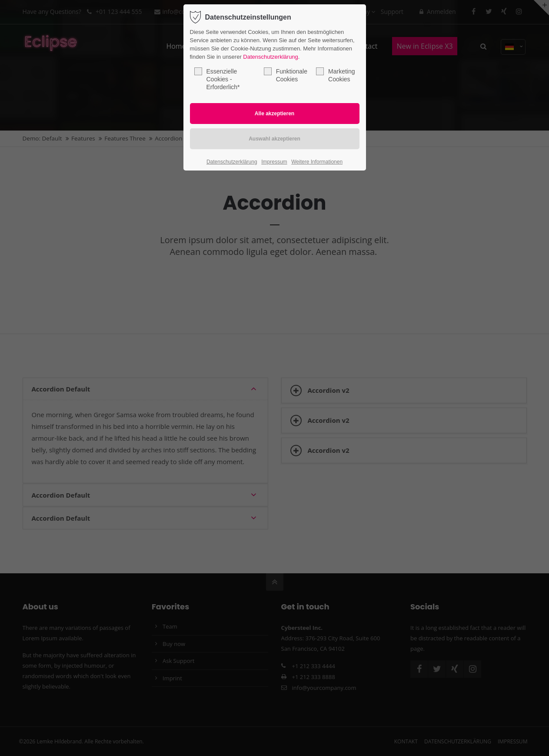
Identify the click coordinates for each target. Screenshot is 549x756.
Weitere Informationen (317, 162)
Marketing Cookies (335, 75)
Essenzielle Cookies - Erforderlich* (217, 79)
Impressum (274, 162)
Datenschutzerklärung (270, 57)
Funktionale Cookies (286, 75)
